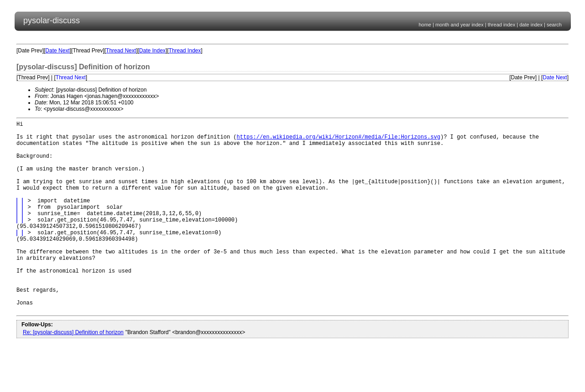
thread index (502, 25)
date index (531, 25)
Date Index (152, 51)
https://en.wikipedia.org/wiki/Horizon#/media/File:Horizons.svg (338, 141)
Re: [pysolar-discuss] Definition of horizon (73, 373)
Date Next (57, 51)
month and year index (460, 25)
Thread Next (121, 51)
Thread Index (185, 51)
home (425, 25)
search (554, 25)
